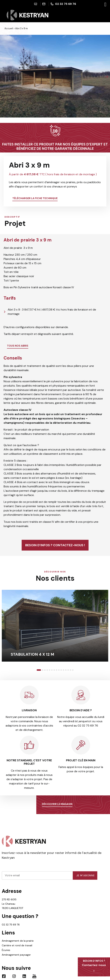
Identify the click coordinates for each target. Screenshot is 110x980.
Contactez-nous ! (94, 966)
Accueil (9, 28)
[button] (4, 77)
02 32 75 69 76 (11, 925)
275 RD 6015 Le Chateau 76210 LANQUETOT (13, 904)
